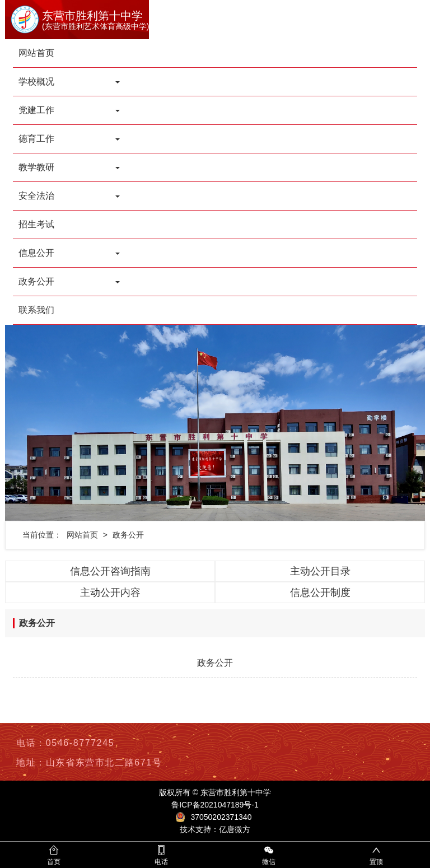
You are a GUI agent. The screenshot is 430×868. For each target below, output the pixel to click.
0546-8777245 (80, 743)
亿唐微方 (235, 829)
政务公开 (128, 535)
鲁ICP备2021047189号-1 (215, 805)
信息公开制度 (320, 592)
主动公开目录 (320, 571)
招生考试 (36, 224)
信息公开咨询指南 (110, 571)
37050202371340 (221, 817)
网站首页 (36, 53)
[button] (37, 423)
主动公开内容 (110, 592)
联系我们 (36, 310)
